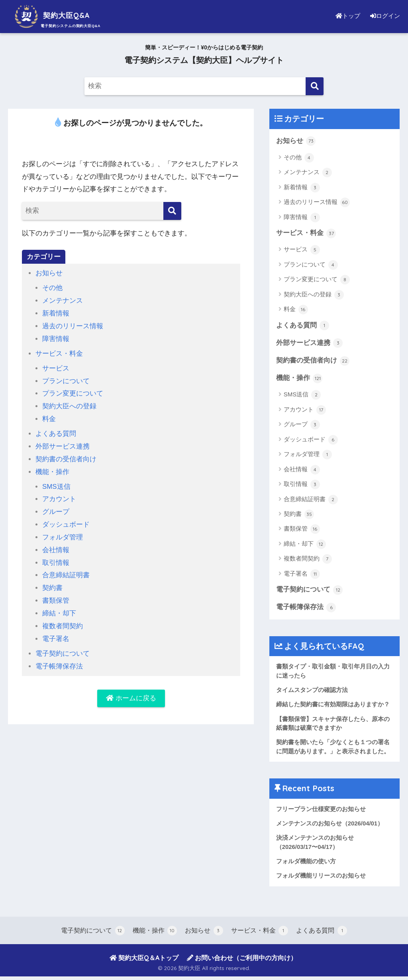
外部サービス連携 (63, 444)
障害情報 (56, 338)
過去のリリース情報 (73, 325)
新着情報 (56, 313)
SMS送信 (56, 483)
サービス (56, 367)
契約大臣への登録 (69, 404)
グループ (56, 508)
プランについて (66, 379)
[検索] (315, 86)
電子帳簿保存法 (59, 660)
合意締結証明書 (66, 571)
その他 (52, 288)
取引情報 (56, 558)
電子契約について (63, 648)
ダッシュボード (66, 520)
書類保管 (56, 595)
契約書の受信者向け (66, 456)
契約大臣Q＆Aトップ (144, 961)
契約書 (52, 583)
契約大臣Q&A (58, 15)
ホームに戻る (131, 692)
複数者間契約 (63, 620)
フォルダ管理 (63, 533)
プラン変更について (73, 392)
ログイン (384, 16)
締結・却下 (59, 608)
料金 (49, 416)
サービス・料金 (59, 352)
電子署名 (56, 633)
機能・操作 (52, 469)
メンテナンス (63, 300)
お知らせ (49, 273)
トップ (346, 16)
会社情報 (56, 546)
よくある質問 (56, 431)
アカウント (59, 496)
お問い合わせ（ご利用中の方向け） (242, 961)
